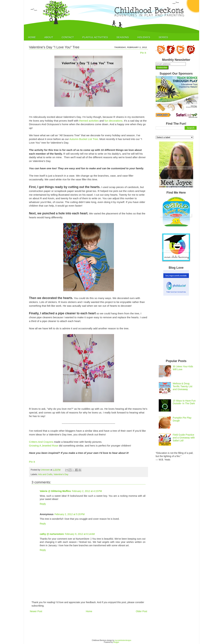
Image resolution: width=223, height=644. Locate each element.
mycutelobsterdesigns (123, 640)
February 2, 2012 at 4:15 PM (87, 491)
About (49, 37)
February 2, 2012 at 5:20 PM (70, 514)
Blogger (116, 642)
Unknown (46, 470)
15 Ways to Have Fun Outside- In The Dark (184, 402)
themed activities (89, 121)
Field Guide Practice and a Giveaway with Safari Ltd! (184, 438)
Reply (43, 504)
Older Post (142, 611)
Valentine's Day (61, 474)
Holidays (144, 37)
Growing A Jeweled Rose (44, 446)
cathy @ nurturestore (52, 534)
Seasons (123, 37)
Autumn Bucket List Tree (84, 139)
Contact (68, 37)
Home (32, 37)
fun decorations (113, 121)
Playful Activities (95, 37)
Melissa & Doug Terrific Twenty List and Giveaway (183, 386)
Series (163, 37)
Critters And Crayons (41, 442)
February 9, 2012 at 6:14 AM (80, 534)
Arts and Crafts (45, 474)
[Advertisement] (91, 626)
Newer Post (36, 611)
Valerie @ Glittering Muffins (55, 491)
